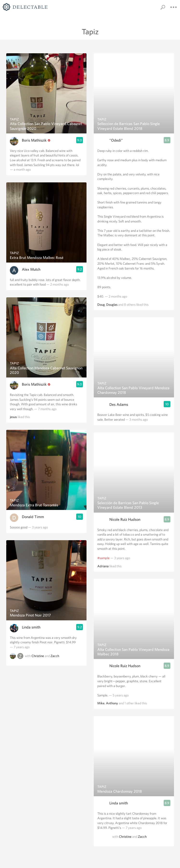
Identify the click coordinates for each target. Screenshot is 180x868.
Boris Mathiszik (34, 140)
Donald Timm (33, 517)
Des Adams (119, 404)
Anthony (112, 703)
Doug (101, 305)
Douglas (112, 305)
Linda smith (31, 627)
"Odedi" (116, 140)
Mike (101, 703)
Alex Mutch (31, 269)
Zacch (55, 656)
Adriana (103, 566)
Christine (38, 656)
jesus (13, 417)
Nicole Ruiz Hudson (125, 519)
